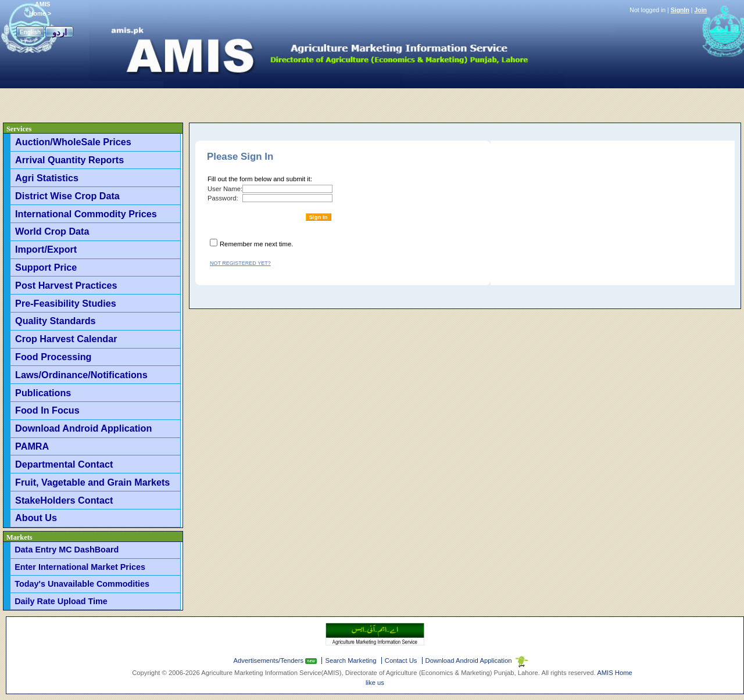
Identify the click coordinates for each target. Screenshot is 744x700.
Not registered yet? (240, 263)
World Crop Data (52, 231)
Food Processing (53, 357)
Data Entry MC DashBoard (67, 550)
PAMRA (32, 446)
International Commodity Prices (86, 214)
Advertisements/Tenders (270, 660)
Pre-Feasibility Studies (66, 303)
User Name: (225, 189)
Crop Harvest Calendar (66, 339)
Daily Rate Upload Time (61, 601)
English (30, 32)
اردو (60, 32)
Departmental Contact (64, 464)
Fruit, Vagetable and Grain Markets (92, 482)
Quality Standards (56, 321)
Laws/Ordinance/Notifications (81, 375)
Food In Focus (47, 410)
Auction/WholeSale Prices (73, 142)
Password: (223, 198)
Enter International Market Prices (80, 567)
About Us (36, 518)
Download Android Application (83, 428)
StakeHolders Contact (64, 500)
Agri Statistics (47, 178)
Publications (43, 393)
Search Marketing (350, 660)
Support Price (46, 267)
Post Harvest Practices (66, 285)
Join (700, 10)
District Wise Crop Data (67, 196)
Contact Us (401, 660)
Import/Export (46, 249)
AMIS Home (615, 673)
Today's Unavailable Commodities (82, 584)
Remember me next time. (256, 244)
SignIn (680, 10)
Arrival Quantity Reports (69, 160)
